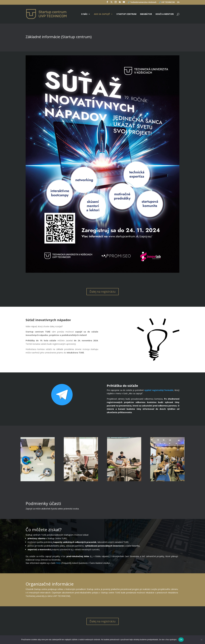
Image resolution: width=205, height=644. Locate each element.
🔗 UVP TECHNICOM (167, 2)
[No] (201, 640)
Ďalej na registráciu (103, 292)
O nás (84, 14)
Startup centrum (126, 14)
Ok (181, 640)
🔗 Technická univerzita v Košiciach (142, 2)
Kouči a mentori (165, 14)
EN (178, 2)
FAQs (58, 563)
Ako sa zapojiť (102, 14)
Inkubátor (146, 14)
